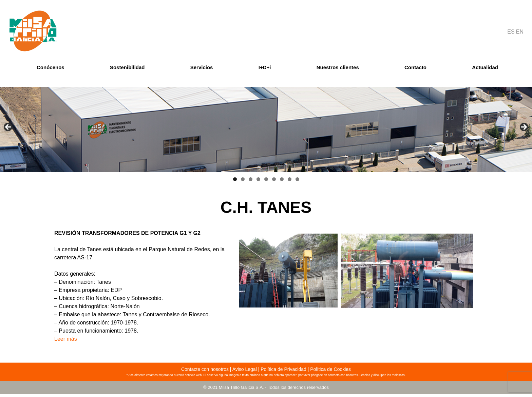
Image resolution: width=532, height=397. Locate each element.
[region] (266, 129)
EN (520, 32)
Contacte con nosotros (205, 369)
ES (511, 32)
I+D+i (265, 67)
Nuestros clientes (338, 67)
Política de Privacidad (283, 369)
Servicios (202, 67)
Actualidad (485, 67)
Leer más (66, 339)
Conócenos (51, 67)
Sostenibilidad (127, 67)
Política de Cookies (330, 369)
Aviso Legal (245, 369)
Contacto (415, 67)
